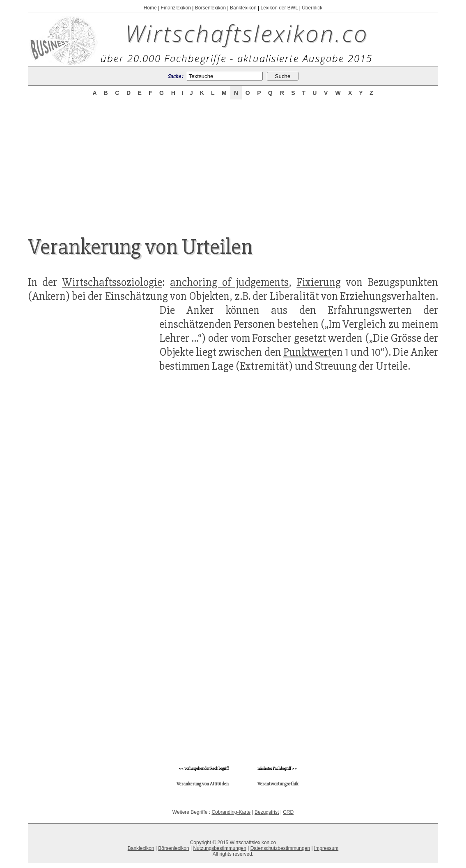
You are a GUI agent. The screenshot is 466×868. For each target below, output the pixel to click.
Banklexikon (243, 8)
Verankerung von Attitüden (203, 784)
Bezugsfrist (267, 812)
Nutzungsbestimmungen (219, 848)
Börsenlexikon (210, 8)
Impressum (326, 848)
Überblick (312, 8)
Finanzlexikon (176, 8)
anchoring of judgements (229, 282)
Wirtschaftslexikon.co (247, 33)
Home (150, 8)
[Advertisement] (233, 161)
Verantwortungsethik (278, 784)
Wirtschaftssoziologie (112, 282)
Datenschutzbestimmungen (280, 848)
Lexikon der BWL (279, 8)
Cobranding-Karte (231, 812)
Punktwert (308, 352)
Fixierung (319, 282)
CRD (288, 812)
